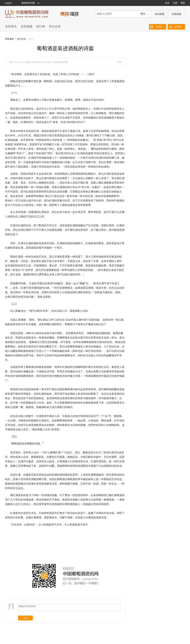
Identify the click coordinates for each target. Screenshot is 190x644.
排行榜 (41, 26)
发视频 (178, 27)
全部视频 (27, 26)
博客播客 (9, 39)
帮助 (183, 3)
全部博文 (11, 26)
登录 (167, 3)
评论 (25, 619)
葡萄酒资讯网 (28, 3)
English (8, 3)
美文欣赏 (55, 26)
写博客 (159, 27)
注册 (175, 3)
